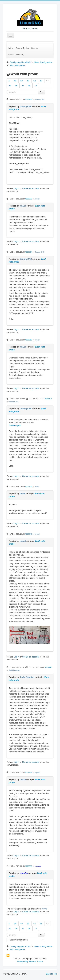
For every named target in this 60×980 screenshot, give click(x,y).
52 (35, 81)
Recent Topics (22, 48)
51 (28, 81)
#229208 (29, 199)
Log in (16, 188)
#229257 (48, 399)
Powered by (23, 961)
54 (48, 81)
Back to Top (51, 974)
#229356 (29, 866)
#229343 (29, 773)
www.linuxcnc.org (16, 55)
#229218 (29, 340)
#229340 (29, 534)
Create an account (31, 188)
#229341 (48, 667)
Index (11, 48)
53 (41, 81)
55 (10, 86)
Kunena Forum (36, 961)
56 (16, 86)
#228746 (29, 99)
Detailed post (15, 425)
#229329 (29, 487)
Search (34, 48)
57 (23, 86)
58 (29, 86)
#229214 (29, 252)
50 (22, 81)
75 (36, 86)
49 (15, 81)
